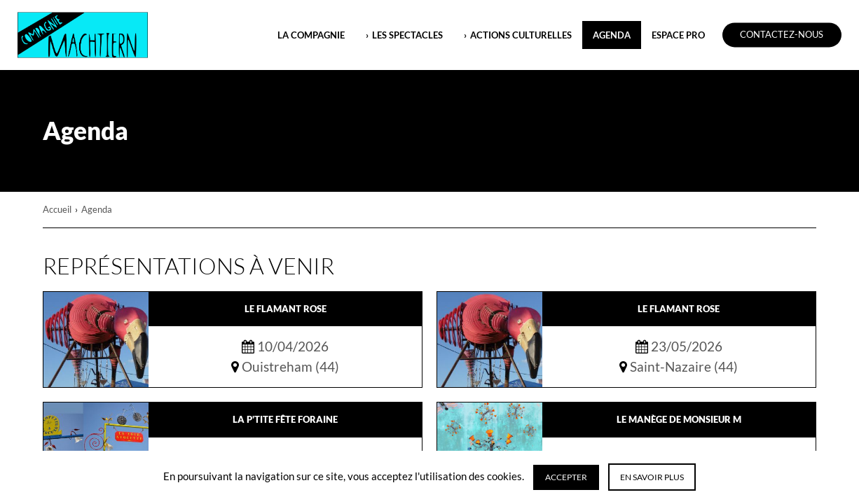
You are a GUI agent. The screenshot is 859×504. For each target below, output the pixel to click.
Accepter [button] (566, 477)
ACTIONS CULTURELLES (521, 35)
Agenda (612, 35)
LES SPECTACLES (407, 35)
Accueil (57, 209)
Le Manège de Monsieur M (679, 419)
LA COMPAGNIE (311, 35)
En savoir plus (652, 477)
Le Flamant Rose (286, 309)
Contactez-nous (782, 35)
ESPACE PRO (678, 35)
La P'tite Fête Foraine (285, 419)
